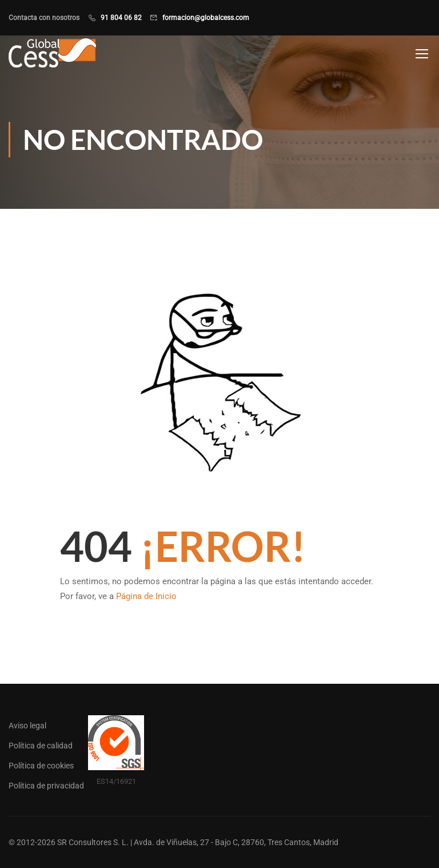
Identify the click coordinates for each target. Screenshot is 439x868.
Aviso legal (27, 726)
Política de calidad (41, 746)
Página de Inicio (146, 596)
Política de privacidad (46, 786)
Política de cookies (41, 766)
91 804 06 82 (121, 18)
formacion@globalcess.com (206, 18)
